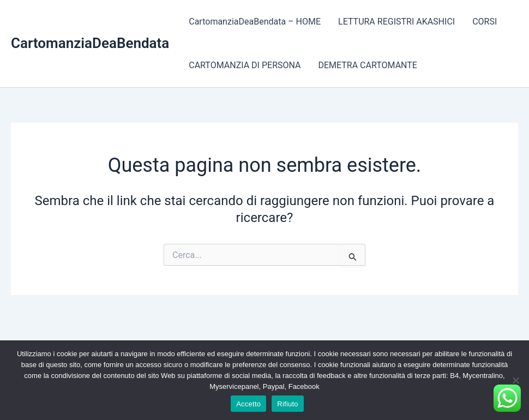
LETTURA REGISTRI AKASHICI (396, 22)
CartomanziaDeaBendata (90, 43)
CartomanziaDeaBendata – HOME (255, 22)
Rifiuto (288, 404)
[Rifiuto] (515, 380)
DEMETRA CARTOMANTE (367, 65)
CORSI (485, 22)
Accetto (248, 404)
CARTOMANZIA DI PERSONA (245, 65)
